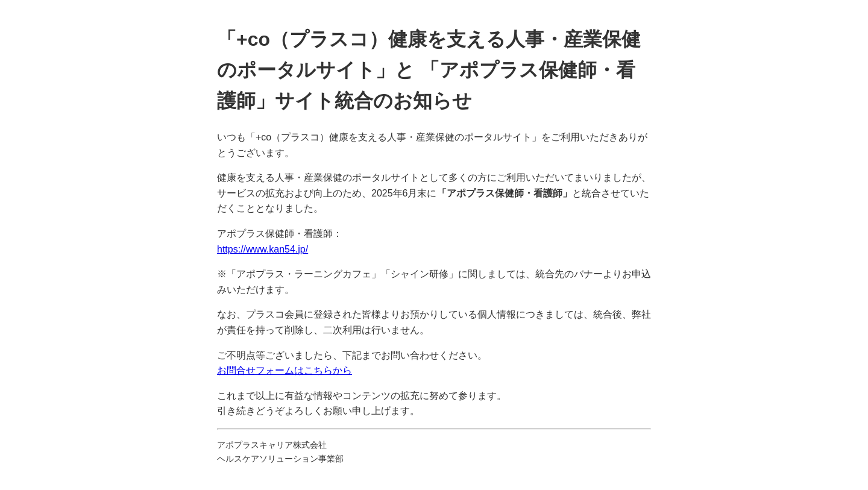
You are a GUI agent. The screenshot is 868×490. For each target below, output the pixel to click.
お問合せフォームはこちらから (285, 370)
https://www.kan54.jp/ (263, 249)
